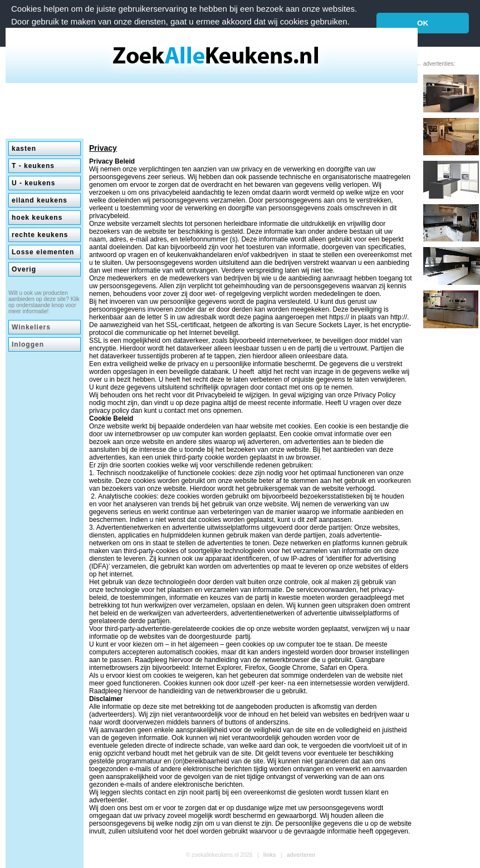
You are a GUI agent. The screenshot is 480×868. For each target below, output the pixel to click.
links (270, 855)
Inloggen (28, 344)
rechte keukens (40, 235)
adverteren (301, 855)
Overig (24, 269)
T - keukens (33, 166)
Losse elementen (43, 252)
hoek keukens (37, 218)
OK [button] (423, 23)
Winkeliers (31, 327)
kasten (24, 149)
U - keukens (33, 183)
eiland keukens (40, 200)
